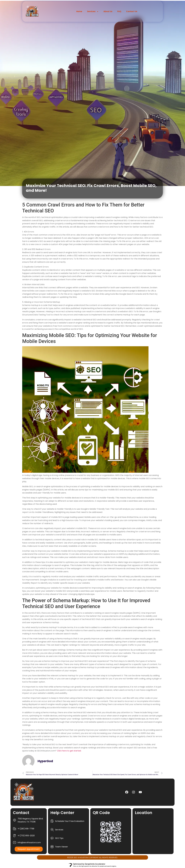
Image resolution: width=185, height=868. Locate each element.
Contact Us (132, 11)
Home (79, 11)
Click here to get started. (69, 751)
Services (93, 12)
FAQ (119, 11)
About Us (108, 11)
